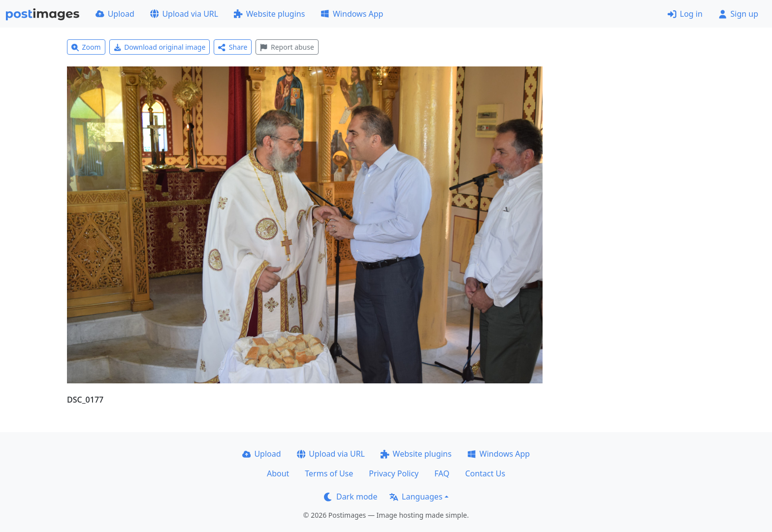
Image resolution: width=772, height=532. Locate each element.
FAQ (442, 473)
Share (233, 47)
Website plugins (269, 14)
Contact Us (485, 473)
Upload (115, 14)
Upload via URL (184, 14)
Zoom (86, 47)
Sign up (738, 14)
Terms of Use (329, 473)
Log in (685, 14)
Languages (416, 497)
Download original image (160, 47)
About (278, 473)
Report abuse (287, 47)
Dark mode (351, 497)
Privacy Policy (394, 473)
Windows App (352, 14)
